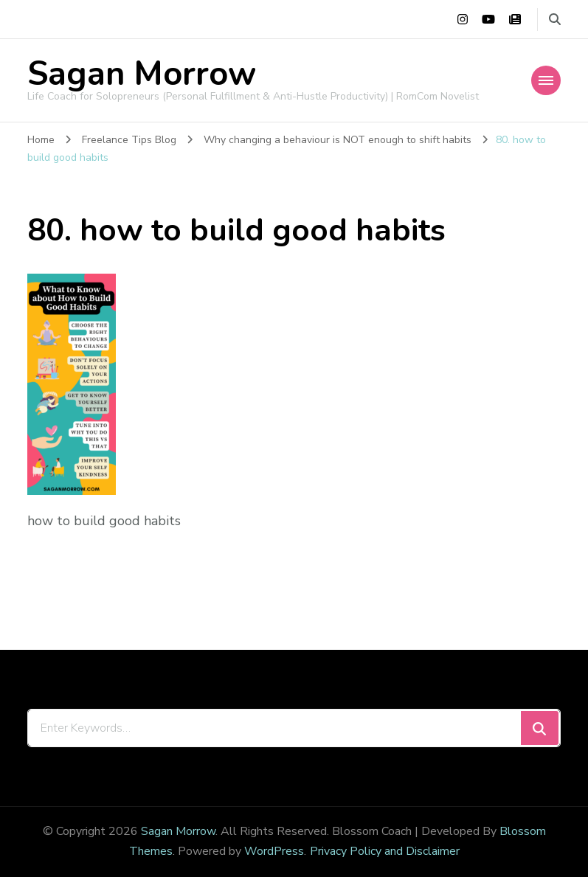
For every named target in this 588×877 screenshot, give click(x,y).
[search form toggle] (555, 20)
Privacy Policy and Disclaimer (385, 851)
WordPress (274, 851)
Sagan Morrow (142, 74)
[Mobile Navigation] (546, 80)
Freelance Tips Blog (129, 140)
